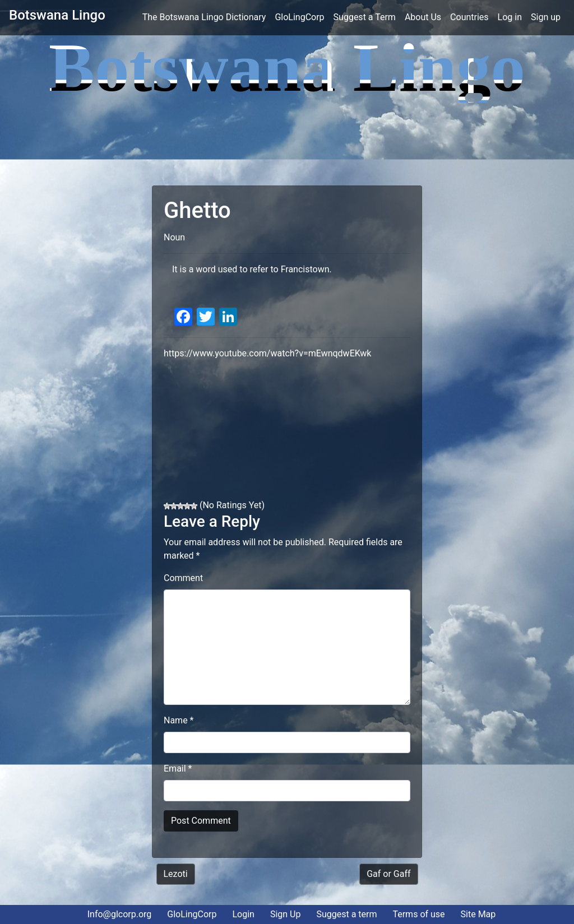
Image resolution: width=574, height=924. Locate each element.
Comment (183, 578)
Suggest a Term (365, 17)
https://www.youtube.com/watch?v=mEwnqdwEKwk (267, 353)
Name (179, 720)
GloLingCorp (299, 17)
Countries (469, 17)
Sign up (546, 17)
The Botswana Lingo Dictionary (207, 17)
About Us (423, 17)
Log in (510, 17)
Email (178, 769)
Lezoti (176, 874)
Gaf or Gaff (388, 874)
